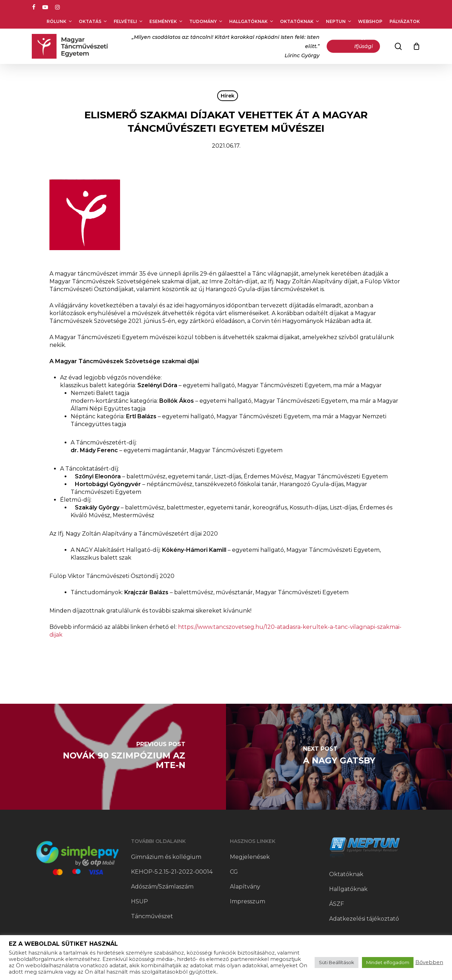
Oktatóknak (346, 874)
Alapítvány (245, 887)
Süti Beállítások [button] (337, 962)
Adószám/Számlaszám (162, 887)
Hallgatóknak (348, 889)
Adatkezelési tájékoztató (364, 919)
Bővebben (429, 962)
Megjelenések (250, 857)
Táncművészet (152, 916)
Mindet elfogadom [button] (388, 962)
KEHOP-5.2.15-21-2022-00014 (172, 872)
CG (234, 872)
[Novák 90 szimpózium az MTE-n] (113, 757)
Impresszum (248, 901)
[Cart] (416, 46)
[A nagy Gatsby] (339, 757)
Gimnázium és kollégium (166, 857)
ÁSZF (337, 904)
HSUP (139, 901)
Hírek (228, 96)
